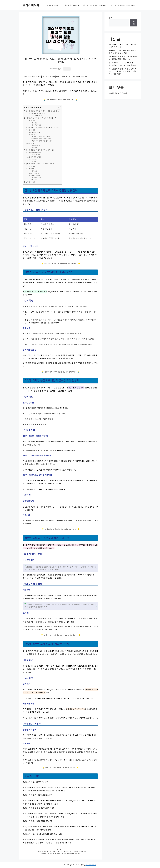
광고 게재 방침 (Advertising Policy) (123, 5)
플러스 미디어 (31, 5)
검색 (110, 18)
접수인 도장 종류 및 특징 (37, 113)
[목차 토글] (58, 108)
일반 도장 (35, 171)
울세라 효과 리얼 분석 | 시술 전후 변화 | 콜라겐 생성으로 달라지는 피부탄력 (62, 851)
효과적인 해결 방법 (35, 157)
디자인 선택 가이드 (37, 116)
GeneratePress (91, 865)
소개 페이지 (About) (52, 5)
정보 (61, 849)
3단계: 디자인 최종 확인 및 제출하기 (42, 141)
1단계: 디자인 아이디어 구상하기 (41, 137)
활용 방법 (35, 123)
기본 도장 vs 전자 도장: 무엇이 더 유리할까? (41, 118)
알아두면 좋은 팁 (37, 125)
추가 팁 (31, 143)
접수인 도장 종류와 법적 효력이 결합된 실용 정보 (42, 111)
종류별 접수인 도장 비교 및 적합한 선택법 (40, 164)
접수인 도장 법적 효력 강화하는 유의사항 (40, 150)
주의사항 (35, 148)
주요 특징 (32, 121)
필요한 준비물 (36, 132)
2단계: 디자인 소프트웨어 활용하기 (42, 139)
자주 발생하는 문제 (35, 152)
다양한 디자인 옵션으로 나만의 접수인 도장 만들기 (43, 127)
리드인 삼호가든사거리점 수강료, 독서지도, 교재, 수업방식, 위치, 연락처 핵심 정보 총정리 (123, 71)
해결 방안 (35, 159)
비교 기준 (32, 166)
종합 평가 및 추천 (35, 175)
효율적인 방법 (36, 145)
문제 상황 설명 (36, 155)
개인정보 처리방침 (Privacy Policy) (95, 5)
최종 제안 (35, 180)
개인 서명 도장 (36, 173)
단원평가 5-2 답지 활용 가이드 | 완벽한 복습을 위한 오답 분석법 (62, 853)
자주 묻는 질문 (31, 182)
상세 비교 (32, 169)
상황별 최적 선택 (37, 178)
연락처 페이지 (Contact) (71, 5)
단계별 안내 (33, 134)
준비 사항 (32, 130)
